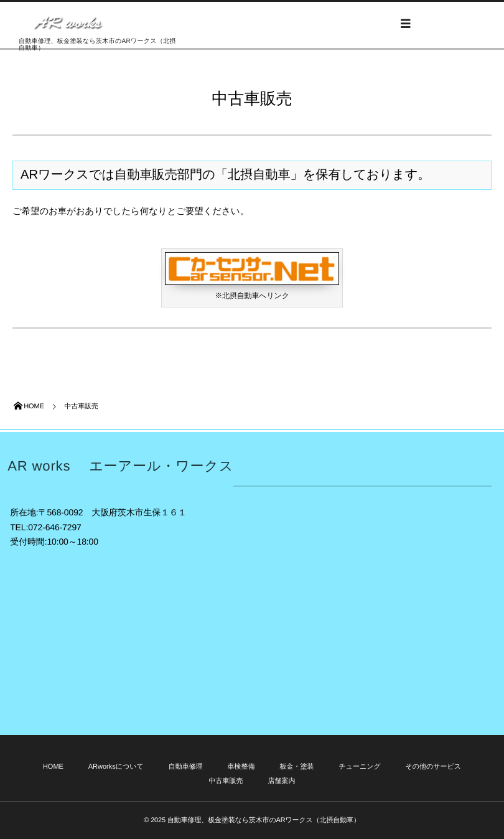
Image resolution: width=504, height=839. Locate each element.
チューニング (359, 767)
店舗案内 (281, 781)
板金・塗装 (296, 767)
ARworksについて (116, 767)
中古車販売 (226, 781)
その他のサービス (434, 767)
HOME (53, 767)
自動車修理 (186, 767)
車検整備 (241, 767)
